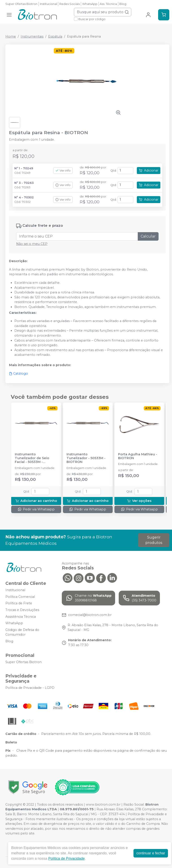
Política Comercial (20, 597)
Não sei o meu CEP (32, 244)
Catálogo (18, 374)
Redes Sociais (70, 4)
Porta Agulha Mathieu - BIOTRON (138, 456)
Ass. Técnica (108, 4)
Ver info (63, 171)
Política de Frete (19, 603)
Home (11, 36)
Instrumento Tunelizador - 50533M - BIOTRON (86, 458)
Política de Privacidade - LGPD (30, 688)
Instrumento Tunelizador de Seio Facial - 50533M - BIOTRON (32, 458)
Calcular (148, 236)
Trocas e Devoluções (22, 610)
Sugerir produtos (154, 540)
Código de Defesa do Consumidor (22, 632)
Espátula (55, 36)
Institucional (48, 4)
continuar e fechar (151, 853)
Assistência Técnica (21, 617)
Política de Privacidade (66, 858)
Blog (123, 4)
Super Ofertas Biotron (21, 4)
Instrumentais (32, 36)
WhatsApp (90, 4)
